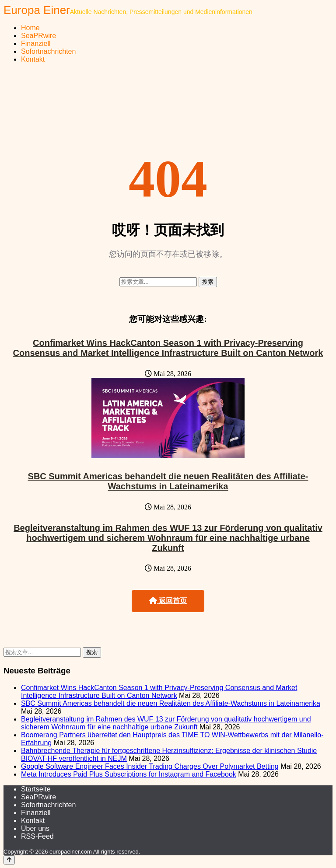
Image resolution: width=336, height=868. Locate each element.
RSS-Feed (37, 836)
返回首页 (168, 601)
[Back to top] (9, 860)
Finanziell (36, 44)
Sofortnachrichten (48, 51)
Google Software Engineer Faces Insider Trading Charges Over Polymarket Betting (150, 766)
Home (30, 28)
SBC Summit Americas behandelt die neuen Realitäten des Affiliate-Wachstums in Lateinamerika (168, 481)
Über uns (35, 828)
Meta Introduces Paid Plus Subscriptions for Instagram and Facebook (129, 774)
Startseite (36, 789)
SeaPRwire (38, 36)
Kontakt (33, 59)
